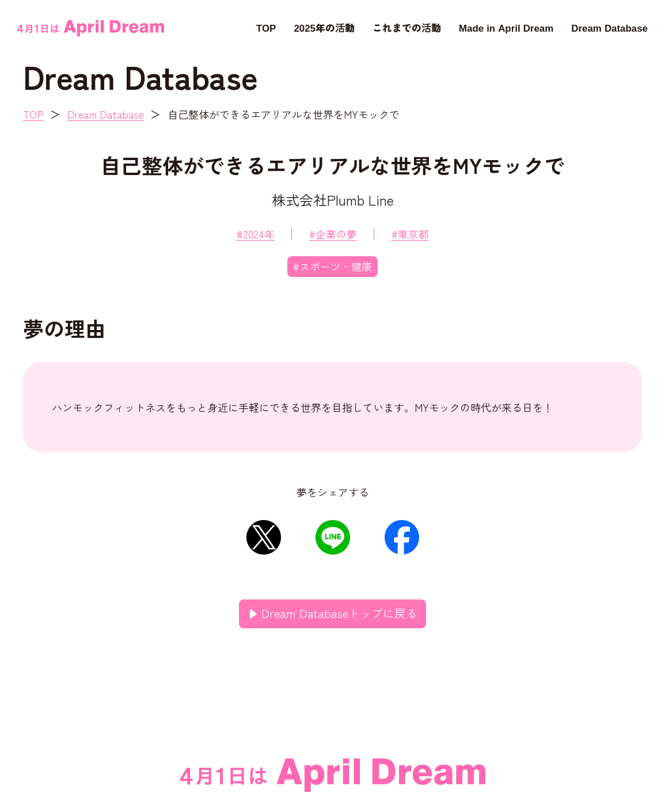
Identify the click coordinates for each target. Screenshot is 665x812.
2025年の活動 (324, 27)
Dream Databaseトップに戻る (339, 613)
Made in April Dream (506, 27)
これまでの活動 (407, 27)
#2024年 (256, 234)
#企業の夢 (333, 234)
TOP (266, 27)
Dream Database (609, 27)
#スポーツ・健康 (332, 266)
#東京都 (410, 234)
